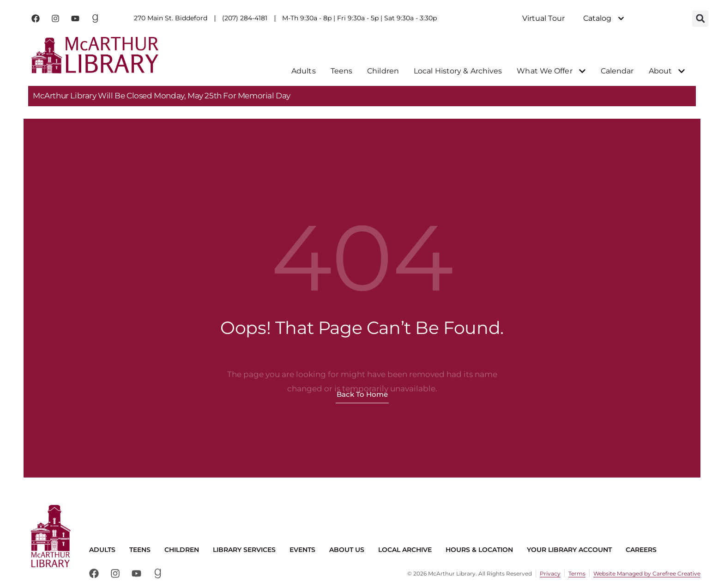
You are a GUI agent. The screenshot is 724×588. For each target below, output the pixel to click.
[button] (700, 19)
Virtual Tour (543, 18)
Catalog (604, 18)
